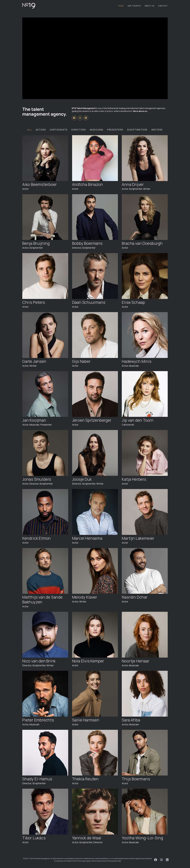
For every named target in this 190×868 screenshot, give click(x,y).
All (30, 130)
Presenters (115, 130)
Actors (41, 130)
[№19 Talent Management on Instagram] (80, 118)
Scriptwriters (137, 130)
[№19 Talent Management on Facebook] (74, 118)
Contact (163, 6)
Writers (157, 130)
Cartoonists (59, 130)
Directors (79, 130)
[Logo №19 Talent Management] (29, 6)
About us (149, 6)
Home (121, 6)
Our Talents (134, 6)
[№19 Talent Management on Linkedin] (86, 118)
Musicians (97, 130)
